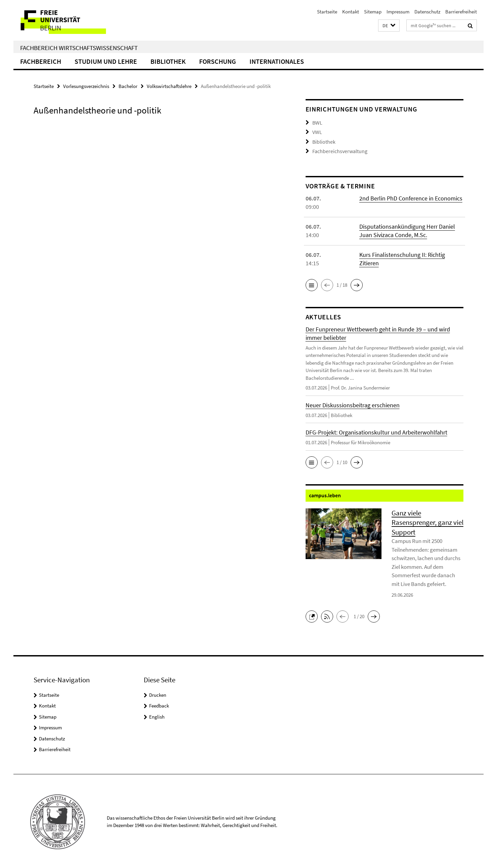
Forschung (218, 61)
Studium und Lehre (106, 61)
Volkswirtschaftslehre (169, 86)
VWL (317, 131)
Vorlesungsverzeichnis (86, 86)
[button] (389, 26)
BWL (317, 122)
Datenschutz (427, 12)
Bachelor (128, 86)
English (157, 715)
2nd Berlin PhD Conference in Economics (411, 197)
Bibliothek (168, 61)
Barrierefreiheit (461, 12)
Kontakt (351, 12)
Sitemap (373, 12)
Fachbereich (41, 61)
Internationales (277, 61)
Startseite (327, 12)
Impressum (398, 12)
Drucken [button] (158, 694)
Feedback (159, 704)
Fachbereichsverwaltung (338, 150)
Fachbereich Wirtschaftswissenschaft (79, 48)
